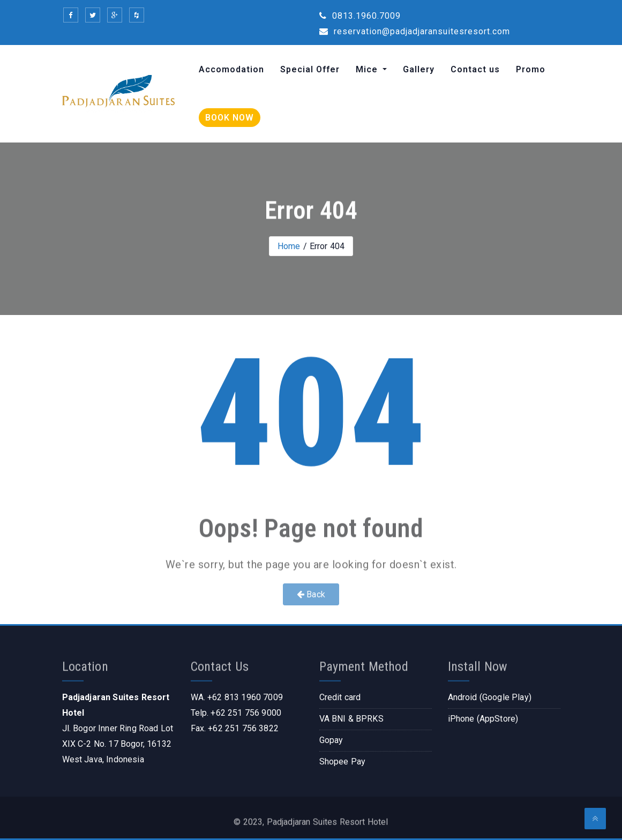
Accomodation (231, 69)
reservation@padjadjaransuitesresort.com (415, 31)
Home (289, 246)
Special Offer (310, 69)
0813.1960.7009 (360, 16)
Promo (531, 69)
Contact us (475, 69)
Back (311, 594)
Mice (368, 69)
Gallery (419, 69)
